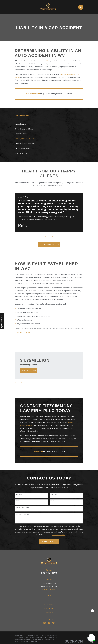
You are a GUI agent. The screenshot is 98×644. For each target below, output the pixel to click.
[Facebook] (49, 623)
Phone (18, 501)
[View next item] (51, 237)
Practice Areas (49, 609)
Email (52, 501)
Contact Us (49, 613)
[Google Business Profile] (45, 623)
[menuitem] (49, 124)
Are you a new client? (22, 508)
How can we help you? (23, 514)
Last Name (54, 495)
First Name (19, 495)
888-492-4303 (49, 573)
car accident (46, 61)
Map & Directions (49, 589)
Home (49, 600)
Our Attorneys (49, 604)
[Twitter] (53, 623)
